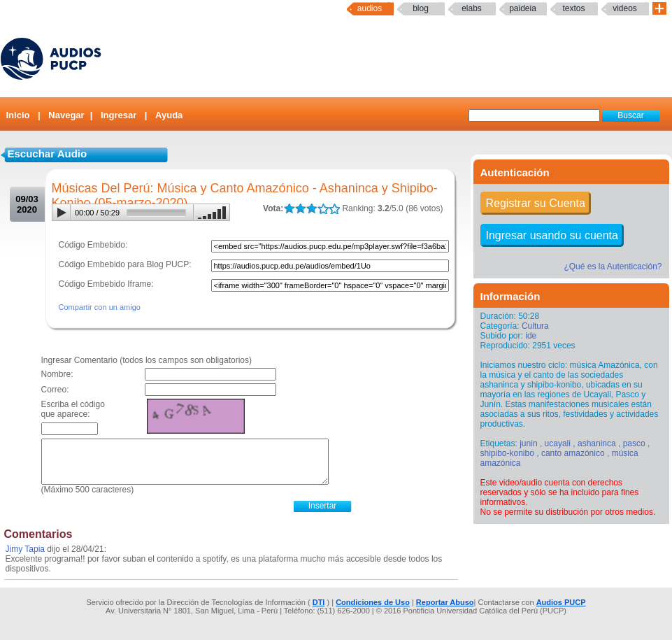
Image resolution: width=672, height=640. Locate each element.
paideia (523, 8)
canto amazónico (573, 453)
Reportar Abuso (445, 602)
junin (528, 443)
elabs (472, 8)
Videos (625, 8)
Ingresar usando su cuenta (552, 235)
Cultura (535, 326)
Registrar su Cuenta (536, 203)
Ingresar (119, 115)
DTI (319, 602)
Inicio (18, 115)
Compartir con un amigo (100, 307)
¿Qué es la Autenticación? (613, 266)
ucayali (558, 443)
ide (531, 336)
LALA (289, 209)
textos (573, 8)
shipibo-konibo (507, 453)
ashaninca (597, 443)
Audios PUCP (561, 602)
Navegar (66, 115)
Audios (370, 8)
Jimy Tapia (25, 549)
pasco (634, 443)
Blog (421, 8)
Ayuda (169, 115)
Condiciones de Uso (373, 602)
